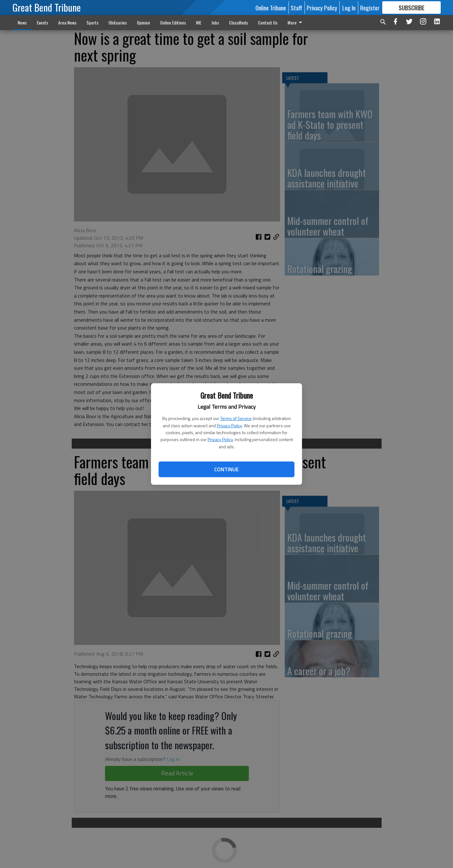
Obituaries (118, 22)
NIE (199, 22)
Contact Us (268, 22)
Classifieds (238, 22)
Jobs (215, 22)
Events (42, 22)
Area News (67, 22)
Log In (349, 8)
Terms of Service (236, 418)
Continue (226, 469)
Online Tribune (271, 8)
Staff (296, 8)
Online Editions (173, 22)
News (22, 22)
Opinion (143, 22)
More (296, 22)
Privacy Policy (229, 426)
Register (370, 8)
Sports (92, 22)
